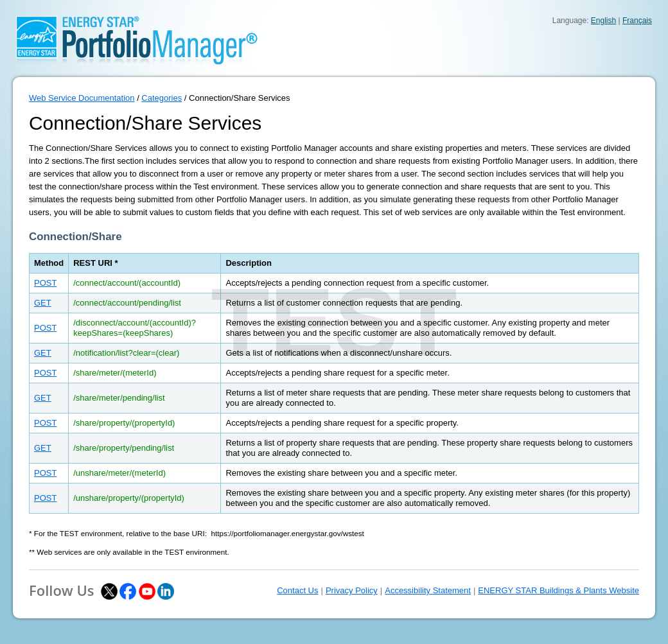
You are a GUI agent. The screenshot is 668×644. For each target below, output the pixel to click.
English (603, 21)
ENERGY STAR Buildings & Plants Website (558, 590)
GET (43, 303)
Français (637, 21)
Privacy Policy (352, 590)
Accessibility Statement (428, 590)
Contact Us (297, 590)
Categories (162, 98)
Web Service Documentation (82, 98)
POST (45, 283)
